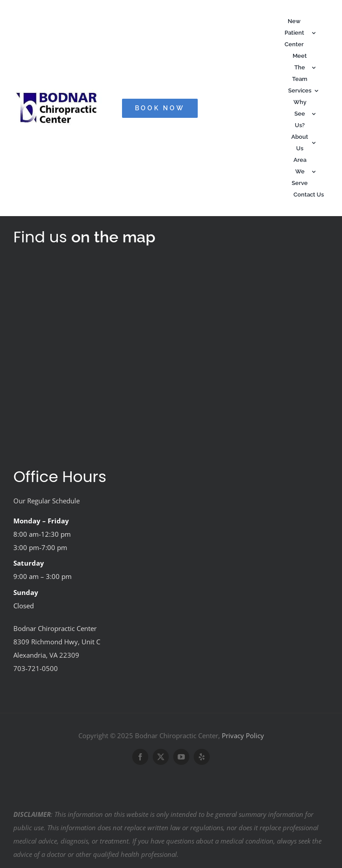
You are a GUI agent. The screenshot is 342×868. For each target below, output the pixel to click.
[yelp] (202, 757)
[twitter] (161, 757)
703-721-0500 (36, 668)
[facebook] (140, 757)
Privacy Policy (243, 735)
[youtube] (181, 757)
